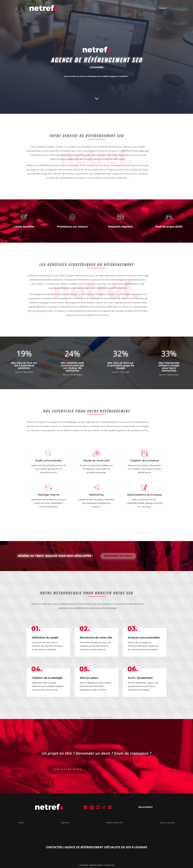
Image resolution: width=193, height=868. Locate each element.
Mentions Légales (96, 865)
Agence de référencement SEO (100, 717)
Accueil (84, 717)
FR (104, 865)
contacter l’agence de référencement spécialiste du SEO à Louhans (97, 847)
